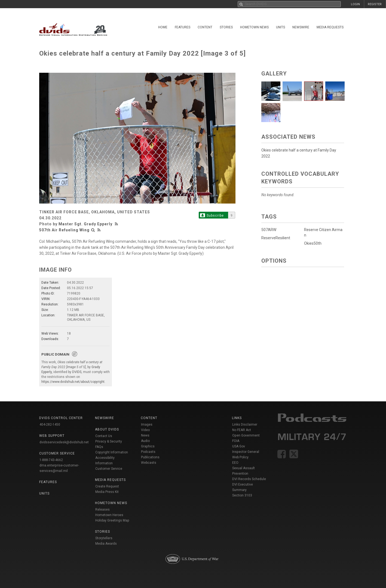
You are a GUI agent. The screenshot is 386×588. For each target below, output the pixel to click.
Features (183, 27)
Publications (150, 457)
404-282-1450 (50, 425)
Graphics (148, 446)
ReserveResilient (276, 238)
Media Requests (330, 27)
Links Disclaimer (245, 425)
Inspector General (246, 452)
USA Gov (239, 446)
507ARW (269, 230)
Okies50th (313, 243)
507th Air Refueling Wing (64, 230)
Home (163, 27)
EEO (235, 463)
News (145, 435)
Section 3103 (242, 495)
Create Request (107, 486)
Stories (226, 27)
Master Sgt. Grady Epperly (85, 224)
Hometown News (254, 27)
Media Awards (106, 544)
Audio (145, 441)
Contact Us (104, 436)
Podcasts (148, 452)
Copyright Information (112, 452)
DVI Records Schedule (249, 479)
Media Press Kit (107, 492)
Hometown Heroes (109, 515)
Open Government (246, 435)
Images (147, 425)
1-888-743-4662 (51, 460)
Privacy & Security (109, 441)
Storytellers (104, 538)
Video (145, 430)
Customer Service (109, 469)
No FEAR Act (242, 430)
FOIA (236, 441)
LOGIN (355, 4)
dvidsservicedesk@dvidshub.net (64, 442)
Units (281, 27)
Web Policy (240, 457)
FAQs (99, 447)
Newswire (301, 27)
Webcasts (149, 463)
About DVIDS (107, 429)
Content (205, 27)
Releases (102, 510)
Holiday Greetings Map (112, 520)
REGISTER (375, 4)
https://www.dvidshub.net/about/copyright (73, 382)
